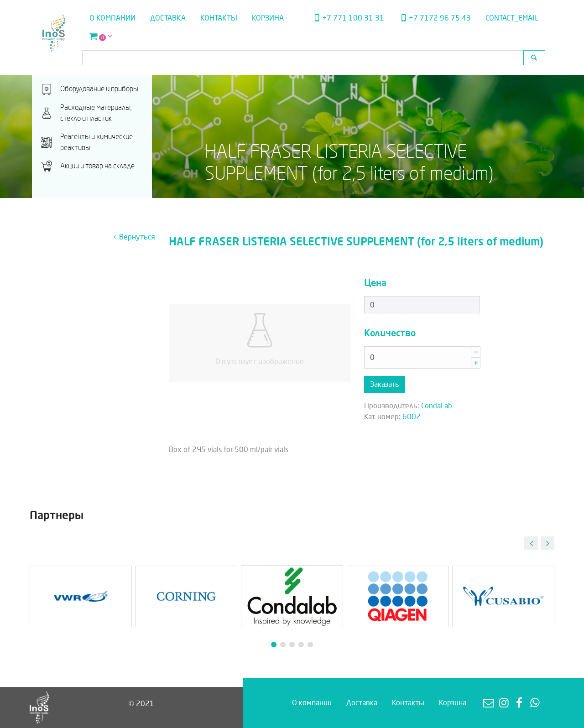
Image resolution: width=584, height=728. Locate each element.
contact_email (512, 18)
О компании (112, 18)
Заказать (385, 384)
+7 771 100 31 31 (348, 18)
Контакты (219, 18)
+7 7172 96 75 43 (435, 18)
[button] (547, 543)
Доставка (168, 18)
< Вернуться (134, 237)
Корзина (268, 18)
